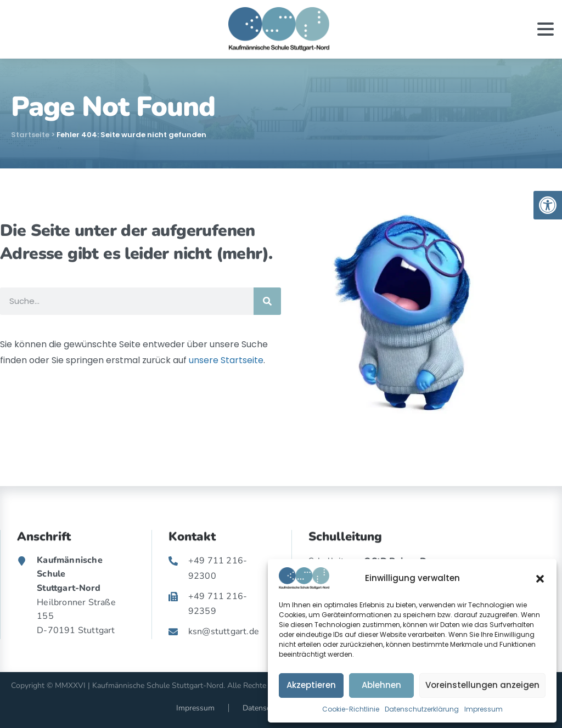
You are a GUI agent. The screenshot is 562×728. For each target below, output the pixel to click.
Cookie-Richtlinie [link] (351, 709)
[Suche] (267, 301)
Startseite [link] (30, 135)
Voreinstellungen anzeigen (482, 685)
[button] (540, 578)
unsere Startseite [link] (226, 360)
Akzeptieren (311, 685)
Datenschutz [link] (264, 708)
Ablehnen (381, 685)
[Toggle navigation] (546, 29)
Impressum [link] (484, 709)
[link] (548, 205)
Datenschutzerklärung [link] (422, 709)
